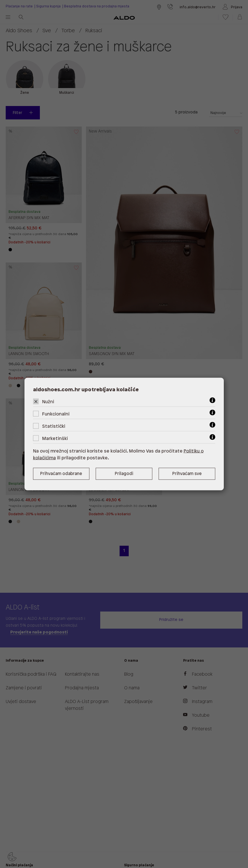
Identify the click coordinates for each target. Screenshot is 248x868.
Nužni (48, 402)
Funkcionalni (56, 414)
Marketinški (55, 439)
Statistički (54, 426)
